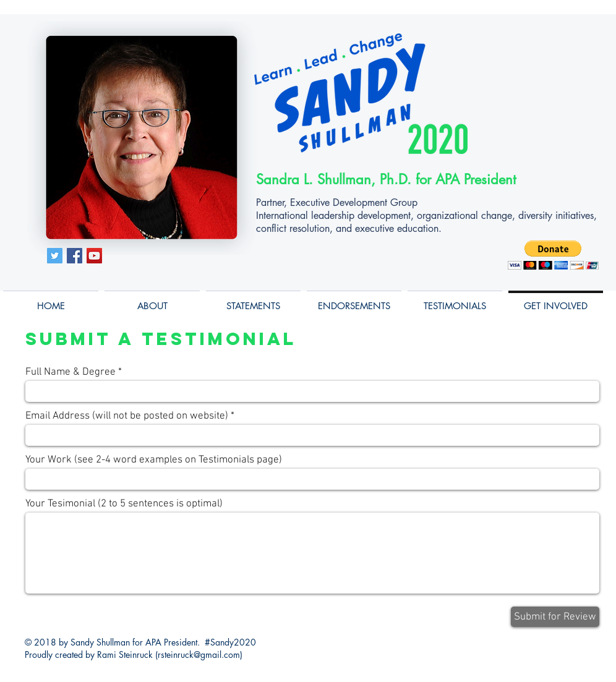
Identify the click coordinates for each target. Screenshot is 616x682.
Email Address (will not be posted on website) (127, 416)
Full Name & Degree (71, 373)
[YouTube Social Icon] (94, 256)
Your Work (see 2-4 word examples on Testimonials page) (154, 460)
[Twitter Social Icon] (55, 256)
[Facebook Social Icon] (75, 256)
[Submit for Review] (555, 617)
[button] (553, 255)
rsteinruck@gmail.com (199, 654)
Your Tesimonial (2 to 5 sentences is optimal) (124, 504)
